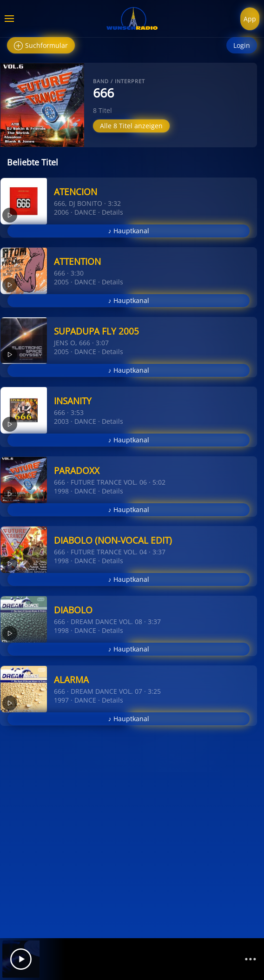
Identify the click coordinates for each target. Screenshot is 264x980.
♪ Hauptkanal (129, 231)
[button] (9, 19)
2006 (61, 212)
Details (112, 212)
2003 (61, 421)
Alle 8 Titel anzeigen (131, 126)
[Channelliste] (251, 959)
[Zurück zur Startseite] (132, 19)
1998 (61, 491)
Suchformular (41, 46)
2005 (61, 282)
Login (242, 45)
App (250, 19)
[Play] (21, 959)
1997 (61, 700)
